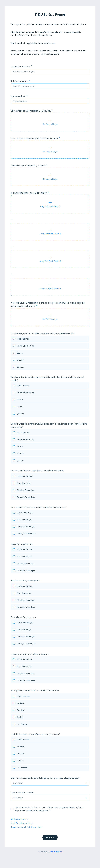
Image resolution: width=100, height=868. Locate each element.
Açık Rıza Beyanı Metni (22, 823)
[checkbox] (12, 809)
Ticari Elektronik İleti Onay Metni (27, 827)
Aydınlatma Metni (20, 819)
